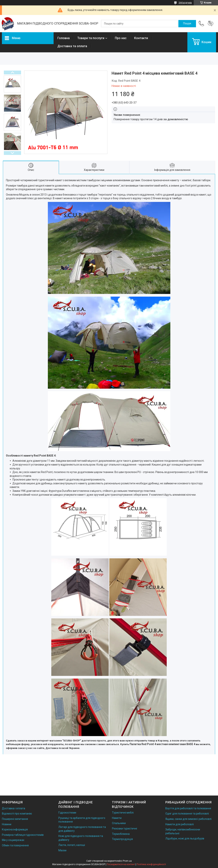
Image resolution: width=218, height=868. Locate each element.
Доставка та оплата (72, 46)
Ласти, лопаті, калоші (72, 845)
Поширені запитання (15, 819)
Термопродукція (122, 839)
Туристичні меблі (123, 813)
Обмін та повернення (15, 845)
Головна (64, 38)
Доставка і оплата (13, 808)
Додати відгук (211, 24)
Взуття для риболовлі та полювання (188, 808)
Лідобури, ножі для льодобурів (185, 838)
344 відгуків (185, 3)
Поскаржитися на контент (121, 864)
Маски (62, 850)
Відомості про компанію (17, 814)
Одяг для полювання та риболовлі (187, 814)
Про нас (121, 38)
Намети (117, 818)
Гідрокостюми (67, 813)
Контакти (141, 38)
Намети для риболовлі (180, 824)
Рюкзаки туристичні (125, 829)
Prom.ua (127, 861)
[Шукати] (187, 24)
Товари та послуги (91, 38)
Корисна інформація (15, 829)
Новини (7, 824)
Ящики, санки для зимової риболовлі (188, 819)
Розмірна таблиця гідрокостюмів (23, 835)
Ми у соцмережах (13, 840)
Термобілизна (121, 834)
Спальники (119, 823)
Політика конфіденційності (151, 864)
